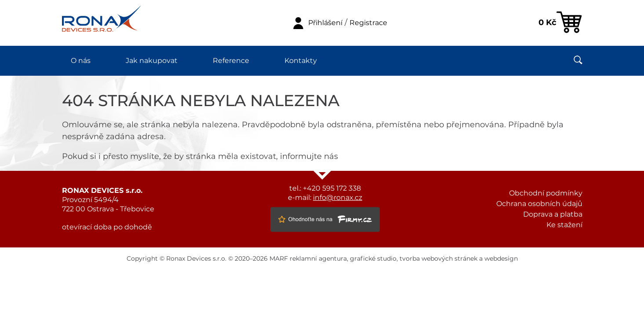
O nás (81, 61)
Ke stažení (564, 225)
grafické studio (373, 259)
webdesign (501, 259)
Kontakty (301, 61)
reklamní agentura (318, 259)
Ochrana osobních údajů (539, 204)
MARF (279, 259)
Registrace (368, 23)
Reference (231, 61)
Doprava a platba (553, 214)
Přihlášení (325, 23)
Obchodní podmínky (546, 193)
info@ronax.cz (338, 198)
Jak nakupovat (152, 61)
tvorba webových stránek (438, 259)
